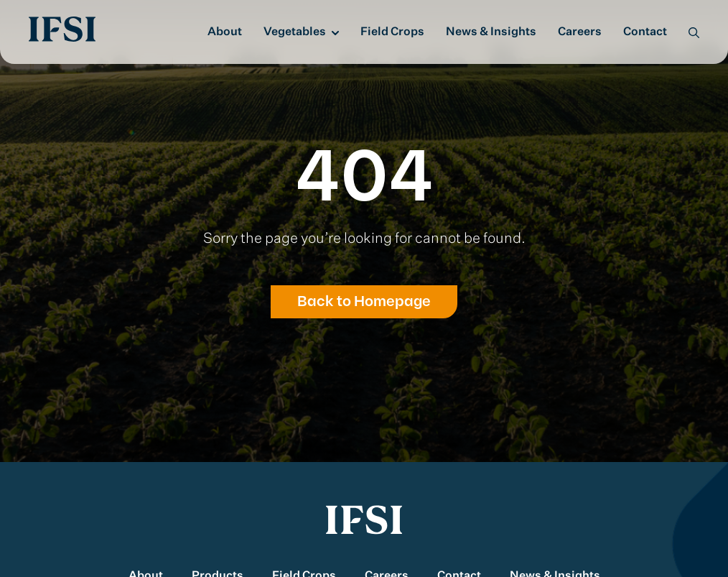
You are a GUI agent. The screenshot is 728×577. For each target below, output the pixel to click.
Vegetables (295, 32)
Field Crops (392, 32)
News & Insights (491, 32)
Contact (645, 32)
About (225, 32)
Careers (580, 32)
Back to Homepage (364, 302)
